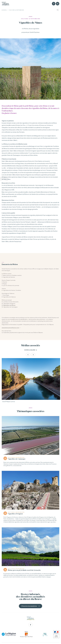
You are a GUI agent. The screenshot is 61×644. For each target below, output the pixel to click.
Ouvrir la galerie (31, 350)
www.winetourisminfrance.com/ (11, 328)
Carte (54, 4)
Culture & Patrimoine (17, 10)
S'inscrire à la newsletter (30, 606)
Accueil (4, 10)
